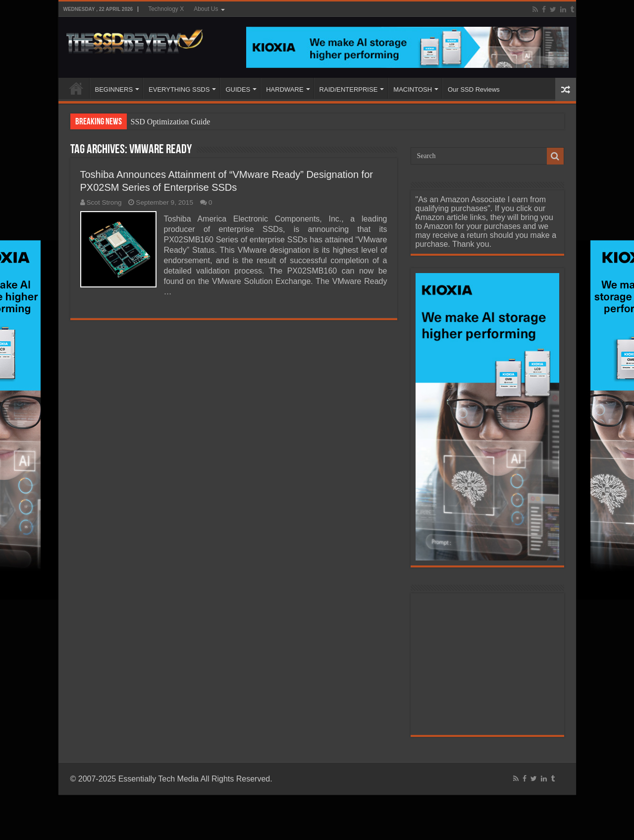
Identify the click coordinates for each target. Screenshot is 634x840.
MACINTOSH (413, 89)
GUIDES (238, 89)
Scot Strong (104, 202)
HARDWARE (285, 89)
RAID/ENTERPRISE (349, 89)
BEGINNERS (114, 89)
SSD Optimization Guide (171, 122)
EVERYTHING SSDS (179, 89)
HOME (76, 88)
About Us (206, 9)
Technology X (166, 9)
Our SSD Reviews (474, 89)
